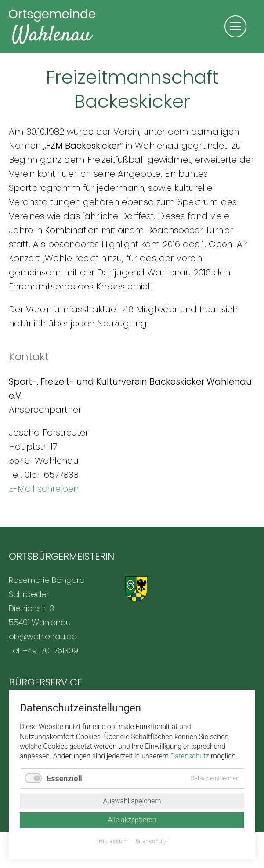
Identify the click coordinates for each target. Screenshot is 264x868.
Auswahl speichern (132, 801)
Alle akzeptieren (132, 820)
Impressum (112, 841)
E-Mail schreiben (44, 489)
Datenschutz (190, 756)
